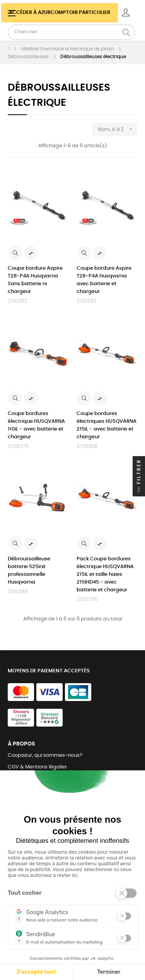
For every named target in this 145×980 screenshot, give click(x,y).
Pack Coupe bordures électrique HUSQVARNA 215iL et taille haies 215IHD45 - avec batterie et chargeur (105, 574)
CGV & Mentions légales (37, 767)
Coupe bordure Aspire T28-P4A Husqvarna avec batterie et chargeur (104, 280)
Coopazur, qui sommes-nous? (45, 755)
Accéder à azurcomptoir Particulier (60, 13)
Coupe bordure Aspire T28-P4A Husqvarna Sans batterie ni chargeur (35, 280)
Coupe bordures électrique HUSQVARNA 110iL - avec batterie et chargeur (36, 425)
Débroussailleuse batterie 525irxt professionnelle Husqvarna (29, 571)
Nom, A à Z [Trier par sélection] (118, 129)
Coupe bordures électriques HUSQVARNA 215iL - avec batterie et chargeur (107, 425)
